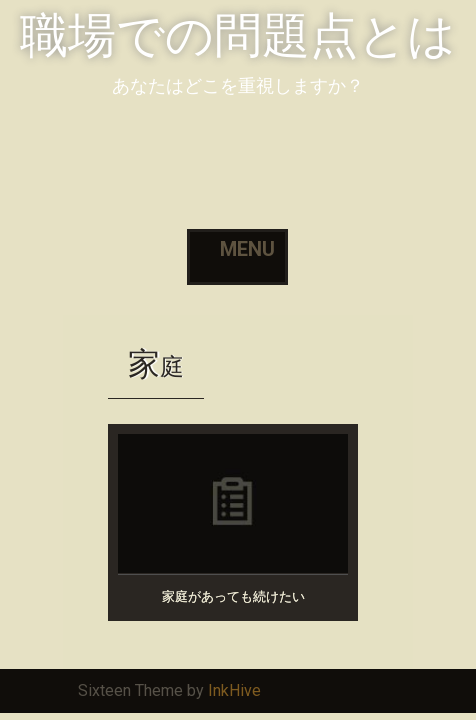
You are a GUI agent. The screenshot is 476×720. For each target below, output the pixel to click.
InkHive (234, 690)
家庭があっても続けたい (233, 596)
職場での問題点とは (238, 35)
